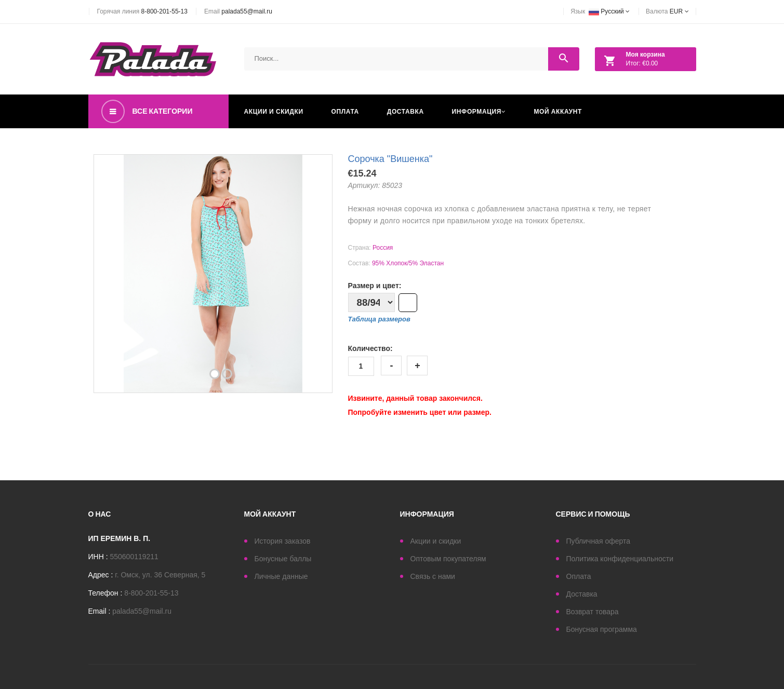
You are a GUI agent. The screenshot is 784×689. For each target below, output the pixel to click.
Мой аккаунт (558, 111)
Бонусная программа (602, 629)
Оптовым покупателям (448, 559)
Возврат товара (593, 612)
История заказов (283, 541)
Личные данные (281, 576)
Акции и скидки (274, 111)
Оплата (345, 111)
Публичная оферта (599, 541)
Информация (479, 111)
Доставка (406, 111)
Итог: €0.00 (632, 61)
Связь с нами (433, 576)
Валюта (667, 11)
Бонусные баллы (283, 559)
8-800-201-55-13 (164, 11)
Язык (600, 11)
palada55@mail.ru (247, 11)
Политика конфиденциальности (620, 559)
